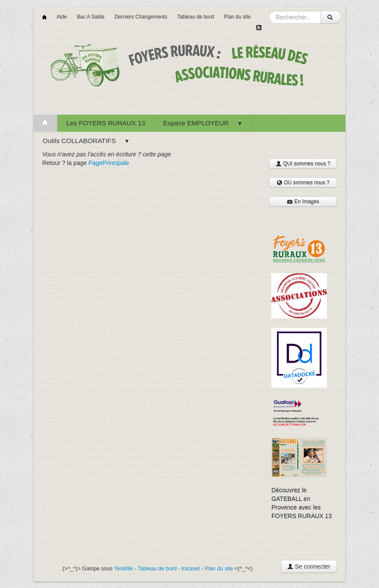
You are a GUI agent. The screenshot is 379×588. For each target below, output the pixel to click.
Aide (62, 17)
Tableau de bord (195, 17)
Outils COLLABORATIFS (86, 141)
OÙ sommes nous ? (303, 183)
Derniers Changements (141, 17)
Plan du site (237, 17)
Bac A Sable (90, 17)
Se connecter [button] (309, 566)
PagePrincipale (109, 163)
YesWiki (124, 569)
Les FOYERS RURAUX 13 (106, 123)
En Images (303, 202)
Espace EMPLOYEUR (203, 123)
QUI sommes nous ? (303, 164)
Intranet (191, 569)
